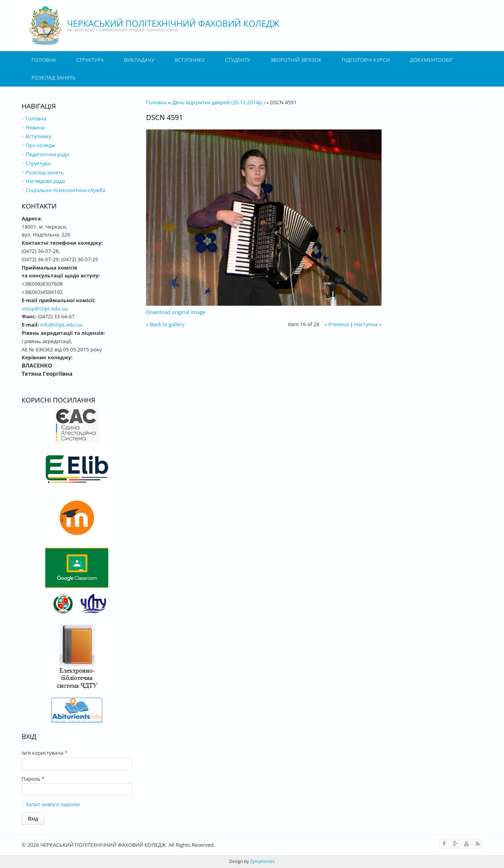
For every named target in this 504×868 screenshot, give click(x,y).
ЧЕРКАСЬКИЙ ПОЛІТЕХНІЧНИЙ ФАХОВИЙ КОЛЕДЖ (173, 23)
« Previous (337, 324)
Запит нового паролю (53, 804)
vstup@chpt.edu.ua (45, 308)
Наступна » (368, 324)
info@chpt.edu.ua (61, 325)
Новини (35, 127)
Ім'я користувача (45, 753)
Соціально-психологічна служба (66, 190)
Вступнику (38, 136)
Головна (44, 60)
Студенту (237, 60)
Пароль (33, 779)
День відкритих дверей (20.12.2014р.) (219, 102)
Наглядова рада (45, 181)
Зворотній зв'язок (296, 60)
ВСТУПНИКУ (190, 60)
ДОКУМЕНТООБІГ (431, 60)
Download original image (176, 312)
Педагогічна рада (47, 154)
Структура (90, 60)
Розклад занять (54, 78)
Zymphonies (262, 861)
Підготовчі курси (366, 60)
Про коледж (40, 145)
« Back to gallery (165, 324)
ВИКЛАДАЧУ (139, 60)
